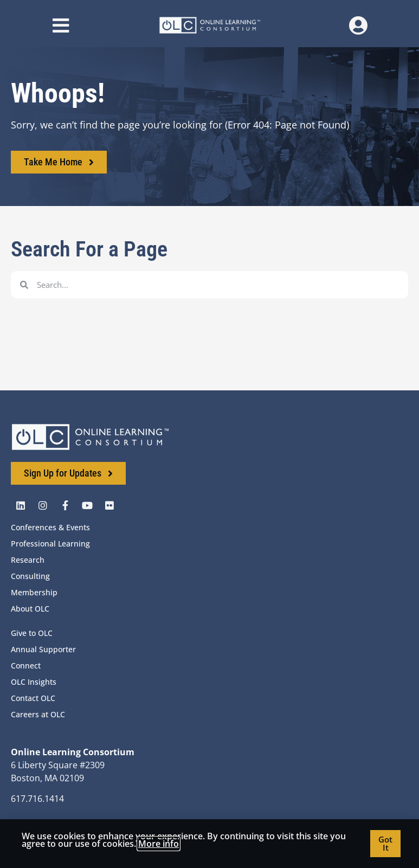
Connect (26, 666)
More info (159, 844)
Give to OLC (32, 633)
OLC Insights (34, 682)
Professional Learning (50, 544)
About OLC (30, 609)
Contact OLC (33, 698)
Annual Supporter (43, 649)
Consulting (30, 576)
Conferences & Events (50, 527)
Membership (34, 592)
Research (28, 560)
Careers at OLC (38, 714)
